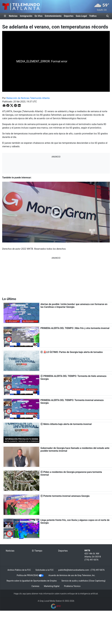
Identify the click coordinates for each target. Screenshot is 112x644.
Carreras (35, 586)
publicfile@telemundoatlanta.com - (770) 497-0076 (81, 570)
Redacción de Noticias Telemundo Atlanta (28, 98)
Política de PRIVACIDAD (28, 575)
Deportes (69, 16)
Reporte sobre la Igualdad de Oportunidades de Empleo (32, 581)
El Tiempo (37, 551)
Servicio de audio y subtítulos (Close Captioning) (83, 581)
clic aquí (23, 594)
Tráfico (93, 16)
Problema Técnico (72, 586)
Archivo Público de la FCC (19, 570)
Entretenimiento (53, 16)
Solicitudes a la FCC (45, 570)
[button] (4, 105)
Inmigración (26, 16)
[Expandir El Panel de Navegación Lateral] (5, 16)
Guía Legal (81, 16)
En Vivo (39, 16)
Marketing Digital (52, 586)
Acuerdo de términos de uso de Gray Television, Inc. (72, 575)
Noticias (13, 16)
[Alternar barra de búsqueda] (107, 16)
